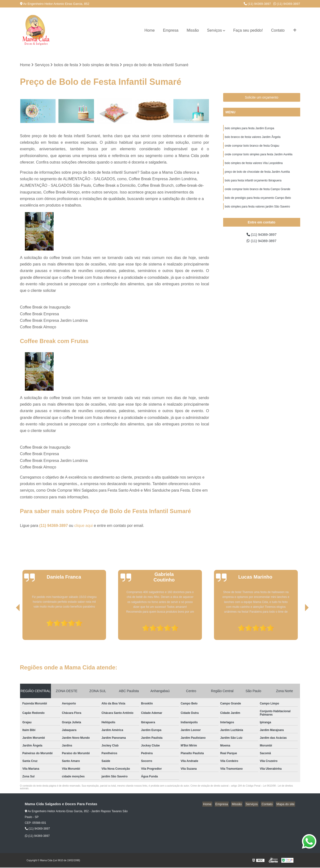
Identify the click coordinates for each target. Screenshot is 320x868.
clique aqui (84, 526)
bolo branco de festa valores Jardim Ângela (253, 138)
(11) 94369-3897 (257, 4)
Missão (193, 30)
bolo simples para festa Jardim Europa (250, 129)
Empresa (171, 30)
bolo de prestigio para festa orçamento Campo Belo (258, 202)
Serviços (214, 30)
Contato (278, 30)
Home (150, 30)
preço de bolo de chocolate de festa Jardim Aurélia (257, 175)
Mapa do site (286, 805)
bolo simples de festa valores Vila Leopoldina (254, 166)
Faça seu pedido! (248, 30)
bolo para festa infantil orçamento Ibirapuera (253, 184)
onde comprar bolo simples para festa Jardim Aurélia (259, 157)
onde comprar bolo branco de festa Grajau (252, 147)
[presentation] (11, 627)
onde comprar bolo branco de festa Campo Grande (258, 193)
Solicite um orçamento (262, 98)
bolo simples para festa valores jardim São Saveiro (257, 212)
